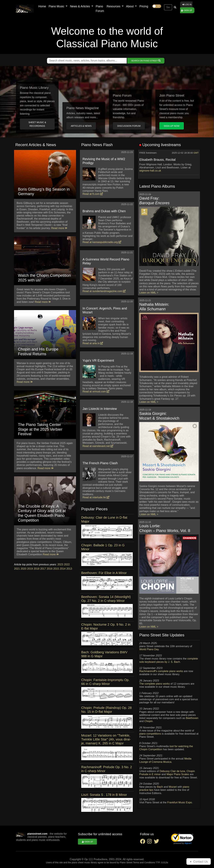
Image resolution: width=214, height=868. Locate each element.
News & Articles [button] (80, 6)
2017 (43, 569)
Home (42, 6)
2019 (30, 569)
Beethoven (192, 718)
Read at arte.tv (93, 343)
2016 (50, 569)
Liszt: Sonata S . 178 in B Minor (104, 795)
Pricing (144, 6)
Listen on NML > (149, 293)
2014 (63, 569)
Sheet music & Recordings (37, 124)
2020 (23, 569)
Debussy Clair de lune (172, 771)
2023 (60, 564)
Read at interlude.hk (96, 497)
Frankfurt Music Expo (180, 802)
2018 (37, 569)
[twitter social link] (157, 842)
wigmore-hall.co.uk (150, 171)
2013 (69, 569)
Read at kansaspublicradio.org (102, 242)
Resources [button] (114, 6)
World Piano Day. (149, 649)
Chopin (149, 721)
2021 (17, 569)
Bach (160, 787)
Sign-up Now (172, 126)
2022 (67, 564)
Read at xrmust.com (96, 391)
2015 (56, 569)
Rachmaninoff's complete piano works (161, 671)
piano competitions (150, 734)
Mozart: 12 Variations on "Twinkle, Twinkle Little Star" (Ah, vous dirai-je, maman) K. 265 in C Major (106, 739)
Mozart (173, 787)
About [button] (130, 6)
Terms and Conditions (144, 862)
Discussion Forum (129, 126)
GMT (196, 153)
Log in (187, 5)
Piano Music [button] (57, 6)
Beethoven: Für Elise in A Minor (104, 573)
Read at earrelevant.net (98, 446)
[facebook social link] (144, 842)
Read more (59, 228)
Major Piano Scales (178, 774)
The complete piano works (155, 684)
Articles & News (81, 126)
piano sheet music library (84, 862)
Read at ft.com (93, 194)
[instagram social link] (150, 842)
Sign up (187, 10)
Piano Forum (100, 9)
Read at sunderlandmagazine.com (104, 291)
